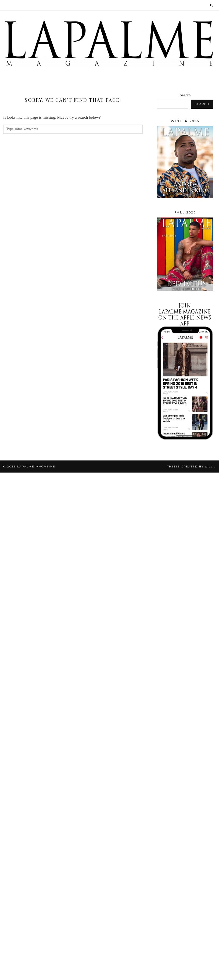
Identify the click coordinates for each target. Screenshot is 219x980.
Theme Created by (191, 467)
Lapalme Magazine (36, 467)
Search (185, 95)
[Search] (212, 5)
